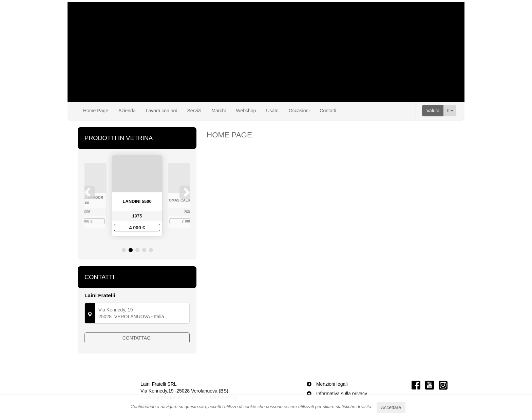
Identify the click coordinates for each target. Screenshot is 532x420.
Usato (272, 111)
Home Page (96, 111)
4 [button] (144, 250)
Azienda (127, 111)
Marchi (218, 111)
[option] (137, 196)
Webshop (246, 111)
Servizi (194, 111)
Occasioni (299, 111)
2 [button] (131, 250)
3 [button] (137, 250)
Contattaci (137, 340)
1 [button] (124, 250)
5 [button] (151, 250)
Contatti (328, 111)
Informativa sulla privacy (342, 392)
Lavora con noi (161, 111)
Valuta (433, 111)
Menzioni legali (332, 383)
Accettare (391, 407)
